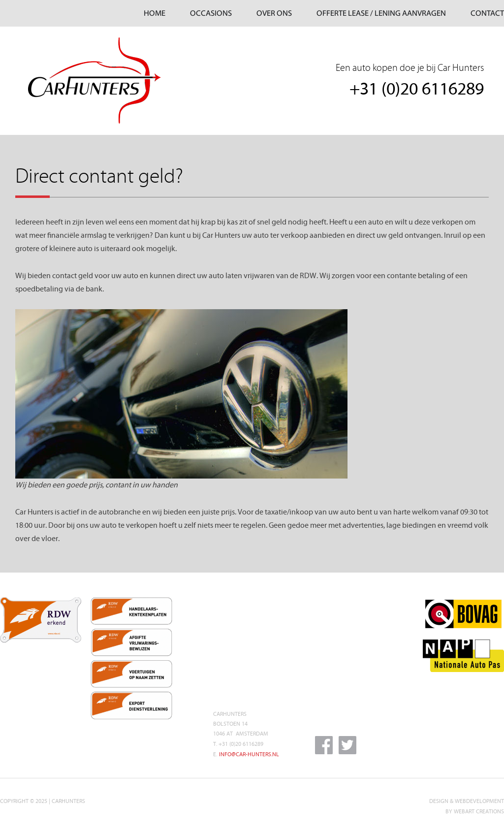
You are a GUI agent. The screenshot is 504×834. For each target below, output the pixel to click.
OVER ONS (274, 13)
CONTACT (487, 13)
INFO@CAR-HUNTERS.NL (249, 754)
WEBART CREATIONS (479, 812)
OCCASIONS (211, 13)
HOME (155, 13)
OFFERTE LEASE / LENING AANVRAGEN (381, 13)
